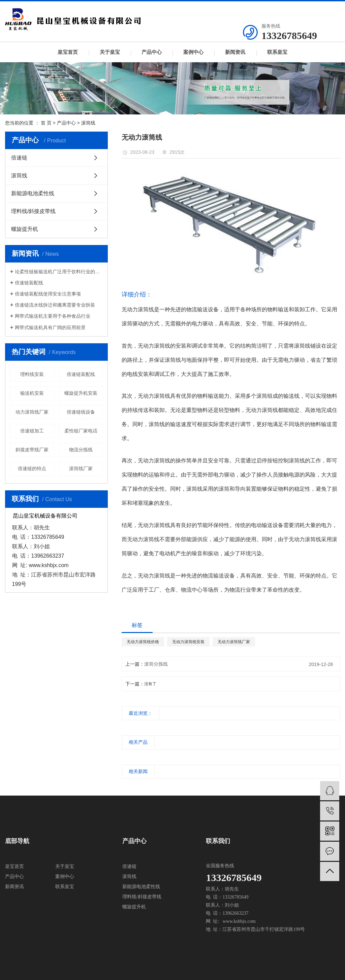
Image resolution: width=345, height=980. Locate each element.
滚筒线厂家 (81, 468)
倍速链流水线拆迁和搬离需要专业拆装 (55, 305)
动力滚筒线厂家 (32, 412)
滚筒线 (88, 123)
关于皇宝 (110, 52)
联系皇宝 (277, 52)
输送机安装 (32, 393)
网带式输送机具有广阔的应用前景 (50, 327)
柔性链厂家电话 (81, 431)
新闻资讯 (235, 52)
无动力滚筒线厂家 (234, 642)
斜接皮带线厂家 (32, 450)
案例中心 (193, 52)
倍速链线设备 (81, 412)
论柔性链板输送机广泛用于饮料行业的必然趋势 (59, 272)
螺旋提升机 (25, 229)
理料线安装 (32, 374)
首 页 (46, 123)
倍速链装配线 (29, 283)
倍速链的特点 (32, 468)
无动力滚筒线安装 (188, 642)
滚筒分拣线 (156, 664)
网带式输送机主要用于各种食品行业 (53, 316)
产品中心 (152, 52)
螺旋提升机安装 (81, 393)
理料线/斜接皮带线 (33, 211)
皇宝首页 (68, 52)
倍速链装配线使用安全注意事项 (48, 294)
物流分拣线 (81, 450)
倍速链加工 (32, 431)
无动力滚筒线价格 (143, 642)
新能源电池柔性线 (33, 193)
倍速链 (19, 158)
